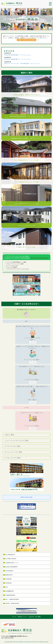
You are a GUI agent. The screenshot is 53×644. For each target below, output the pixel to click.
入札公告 (31, 617)
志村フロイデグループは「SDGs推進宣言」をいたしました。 (23, 63)
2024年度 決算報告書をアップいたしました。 (18, 59)
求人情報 (38, 617)
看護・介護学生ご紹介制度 (26, 40)
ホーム (14, 617)
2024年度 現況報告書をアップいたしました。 (18, 55)
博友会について (22, 617)
